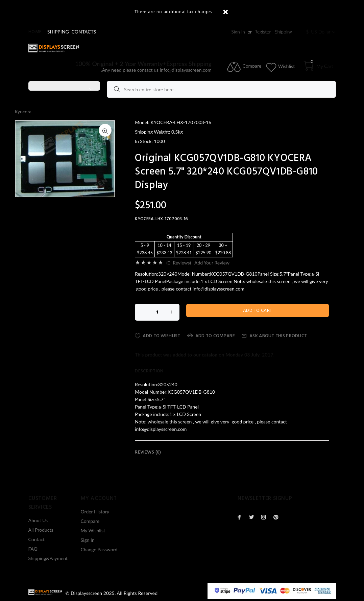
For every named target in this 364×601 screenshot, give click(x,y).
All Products (41, 530)
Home (35, 32)
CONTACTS (84, 32)
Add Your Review (212, 263)
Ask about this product (274, 336)
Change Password (99, 549)
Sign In (238, 32)
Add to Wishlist (157, 336)
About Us (38, 520)
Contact (37, 539)
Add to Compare (211, 336)
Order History (95, 512)
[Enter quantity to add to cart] (157, 312)
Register (263, 32)
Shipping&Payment (48, 558)
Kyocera (23, 111)
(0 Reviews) (179, 263)
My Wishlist (93, 530)
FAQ (33, 549)
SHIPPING (58, 32)
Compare (90, 521)
